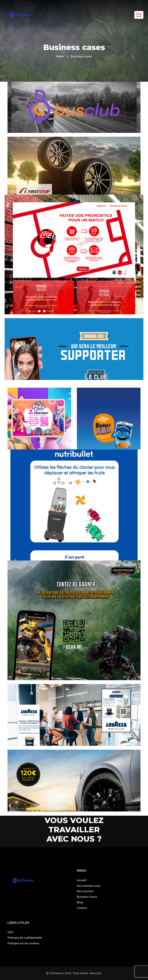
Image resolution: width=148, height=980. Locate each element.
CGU (10, 932)
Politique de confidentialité (25, 938)
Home (60, 56)
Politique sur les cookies (23, 943)
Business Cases (87, 897)
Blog (80, 902)
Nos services (85, 891)
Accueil (82, 880)
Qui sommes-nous (89, 886)
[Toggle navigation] (139, 15)
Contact (82, 908)
